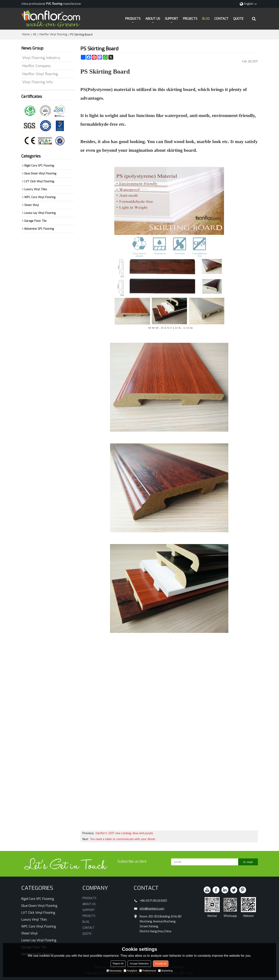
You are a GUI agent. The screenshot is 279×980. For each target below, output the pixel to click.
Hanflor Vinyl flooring (53, 34)
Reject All (118, 964)
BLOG (206, 19)
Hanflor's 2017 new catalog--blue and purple (124, 833)
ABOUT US (153, 19)
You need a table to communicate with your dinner (123, 839)
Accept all (161, 964)
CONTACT (221, 19)
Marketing (165, 971)
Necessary (114, 971)
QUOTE (238, 19)
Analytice (130, 971)
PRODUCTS (133, 19)
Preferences (148, 971)
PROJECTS (190, 19)
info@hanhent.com (152, 908)
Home (26, 34)
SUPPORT (172, 19)
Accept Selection (139, 964)
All (35, 34)
